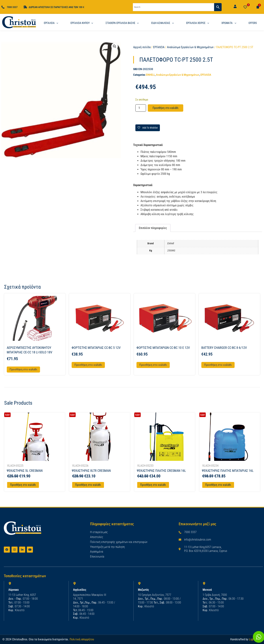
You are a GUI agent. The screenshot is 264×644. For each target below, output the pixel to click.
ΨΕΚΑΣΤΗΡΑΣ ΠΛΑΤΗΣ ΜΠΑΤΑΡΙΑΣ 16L (228, 471)
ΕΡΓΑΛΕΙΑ (159, 47)
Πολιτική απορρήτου (82, 639)
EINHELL (150, 75)
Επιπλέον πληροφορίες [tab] (153, 228)
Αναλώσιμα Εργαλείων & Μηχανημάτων (190, 47)
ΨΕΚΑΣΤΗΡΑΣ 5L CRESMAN (25, 471)
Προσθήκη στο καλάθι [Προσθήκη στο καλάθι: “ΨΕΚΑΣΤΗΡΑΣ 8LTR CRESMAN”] (88, 485)
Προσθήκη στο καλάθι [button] (23, 369)
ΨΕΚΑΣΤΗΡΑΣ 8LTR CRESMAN (91, 471)
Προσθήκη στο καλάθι (166, 108)
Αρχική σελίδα (142, 47)
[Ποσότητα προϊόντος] (141, 108)
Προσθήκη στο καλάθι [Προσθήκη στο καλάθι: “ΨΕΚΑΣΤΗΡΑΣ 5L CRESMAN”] (23, 485)
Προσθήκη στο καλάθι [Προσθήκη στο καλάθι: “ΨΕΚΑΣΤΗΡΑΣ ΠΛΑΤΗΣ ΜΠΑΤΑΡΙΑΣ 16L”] (218, 485)
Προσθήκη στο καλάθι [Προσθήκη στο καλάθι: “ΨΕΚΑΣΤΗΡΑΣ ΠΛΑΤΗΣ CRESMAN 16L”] (153, 485)
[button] (115, 46)
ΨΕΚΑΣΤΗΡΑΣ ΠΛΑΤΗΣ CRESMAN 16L (161, 471)
